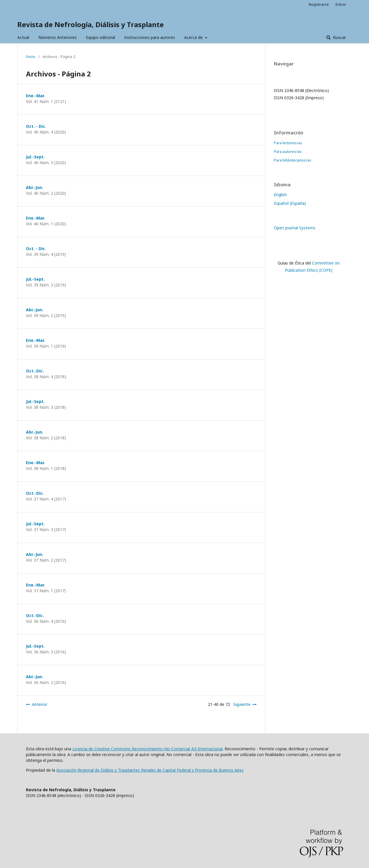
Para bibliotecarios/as (293, 160)
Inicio (31, 57)
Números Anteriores (58, 37)
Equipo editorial (100, 37)
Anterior (40, 704)
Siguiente (242, 704)
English (280, 195)
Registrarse (319, 4)
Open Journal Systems (295, 228)
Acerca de (194, 37)
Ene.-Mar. (35, 96)
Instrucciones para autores (150, 37)
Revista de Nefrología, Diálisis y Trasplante (91, 24)
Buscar (339, 37)
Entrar (341, 4)
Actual (23, 37)
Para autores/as (288, 151)
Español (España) (290, 203)
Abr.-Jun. (35, 187)
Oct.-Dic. (35, 371)
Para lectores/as (288, 143)
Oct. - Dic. (36, 126)
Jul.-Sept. (35, 157)
